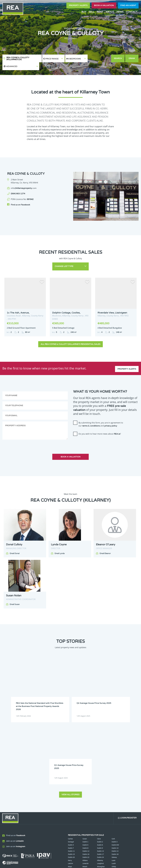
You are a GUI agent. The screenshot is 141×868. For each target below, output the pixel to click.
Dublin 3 (115, 762)
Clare (99, 759)
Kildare (85, 781)
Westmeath (72, 793)
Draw (132, 58)
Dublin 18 (115, 774)
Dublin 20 (71, 778)
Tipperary (100, 790)
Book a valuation (104, 5)
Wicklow (100, 793)
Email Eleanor (105, 545)
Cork (113, 759)
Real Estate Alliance (34, 864)
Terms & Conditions (72, 864)
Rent (100, 12)
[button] (99, 58)
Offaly (114, 787)
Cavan (85, 759)
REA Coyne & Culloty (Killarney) (18, 59)
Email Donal (15, 545)
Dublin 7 (71, 768)
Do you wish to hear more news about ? (100, 425)
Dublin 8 (85, 768)
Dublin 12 (86, 771)
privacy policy (111, 417)
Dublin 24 (100, 778)
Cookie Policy (55, 864)
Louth (114, 784)
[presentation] (92, 434)
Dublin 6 (100, 765)
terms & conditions (91, 417)
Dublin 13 (100, 771)
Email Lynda (60, 545)
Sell (91, 12)
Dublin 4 (71, 765)
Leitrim (70, 784)
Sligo (84, 790)
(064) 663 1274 (18, 186)
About (110, 12)
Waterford (115, 790)
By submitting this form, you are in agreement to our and (101, 416)
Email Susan (15, 596)
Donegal (71, 762)
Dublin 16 (86, 774)
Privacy (86, 864)
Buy (84, 12)
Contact (132, 12)
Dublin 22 (86, 778)
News (120, 12)
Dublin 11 (71, 771)
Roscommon (72, 790)
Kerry (70, 781)
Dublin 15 (71, 774)
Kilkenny (100, 781)
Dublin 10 (115, 768)
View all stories (70, 714)
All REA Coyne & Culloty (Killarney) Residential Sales (70, 336)
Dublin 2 (100, 762)
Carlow (70, 759)
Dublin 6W (115, 765)
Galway (114, 778)
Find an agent (128, 5)
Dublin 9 (100, 768)
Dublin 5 (85, 765)
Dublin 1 (85, 762)
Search (118, 58)
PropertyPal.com (118, 864)
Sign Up (45, 801)
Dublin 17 (100, 774)
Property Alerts (78, 5)
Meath (85, 787)
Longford (100, 784)
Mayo (70, 787)
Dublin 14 (115, 771)
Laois (113, 781)
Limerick (85, 784)
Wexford (85, 793)
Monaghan (101, 787)
